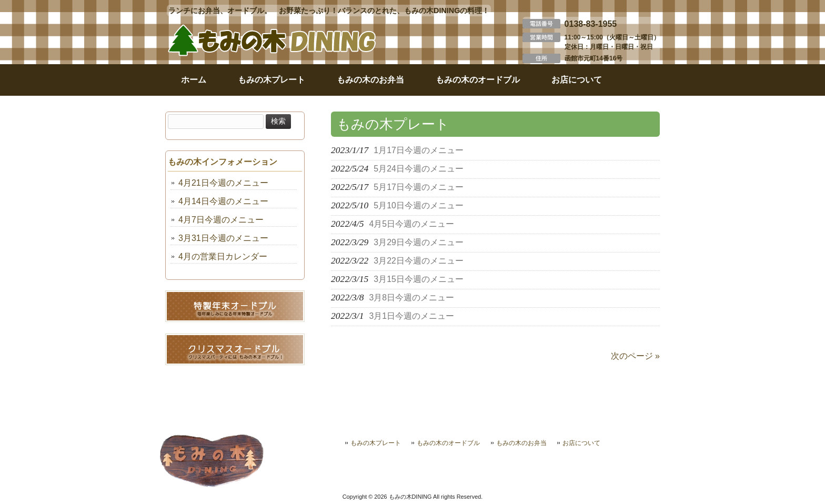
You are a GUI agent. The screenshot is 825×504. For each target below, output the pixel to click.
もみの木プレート (376, 443)
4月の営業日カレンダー (223, 256)
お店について (581, 443)
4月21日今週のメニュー (223, 183)
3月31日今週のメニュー (223, 238)
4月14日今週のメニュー (223, 201)
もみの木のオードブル (448, 443)
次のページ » (635, 356)
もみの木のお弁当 (521, 443)
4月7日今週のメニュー (221, 220)
